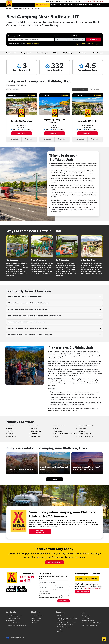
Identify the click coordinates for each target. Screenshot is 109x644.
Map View (95, 89)
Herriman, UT (12, 428)
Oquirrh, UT (58, 436)
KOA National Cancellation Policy (91, 623)
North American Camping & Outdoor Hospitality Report (67, 619)
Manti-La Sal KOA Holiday (88, 121)
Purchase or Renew (83, 592)
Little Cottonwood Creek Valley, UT (65, 434)
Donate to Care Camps (14, 623)
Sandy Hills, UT (83, 428)
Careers (35, 623)
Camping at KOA (57, 5)
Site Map (60, 629)
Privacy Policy (86, 616)
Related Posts (97, 53)
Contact (15, 139)
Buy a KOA (60, 632)
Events (28, 139)
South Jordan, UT (60, 426)
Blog (66, 1)
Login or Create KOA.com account (17, 625)
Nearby (83, 53)
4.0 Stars (98, 95)
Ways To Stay (69, 5)
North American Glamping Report (66, 622)
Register (36, 44)
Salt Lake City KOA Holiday (21, 121)
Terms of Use (86, 618)
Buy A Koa (79, 1)
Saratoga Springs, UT (84, 434)
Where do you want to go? (16, 36)
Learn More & (40, 532)
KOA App (72, 1)
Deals (91, 5)
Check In (57, 36)
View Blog (54, 479)
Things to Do (26, 53)
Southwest (26, 8)
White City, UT (35, 428)
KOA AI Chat (50, 1)
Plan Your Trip (69, 53)
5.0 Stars (65, 95)
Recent (87, 1)
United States (18, 8)
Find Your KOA (55, 562)
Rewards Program (81, 5)
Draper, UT (34, 426)
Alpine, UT (11, 434)
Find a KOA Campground (14, 616)
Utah (32, 8)
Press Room (36, 620)
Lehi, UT (10, 431)
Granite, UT (35, 434)
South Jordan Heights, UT (86, 426)
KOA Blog (60, 616)
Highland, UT (82, 431)
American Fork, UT (37, 436)
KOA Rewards (11, 620)
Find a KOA (9, 8)
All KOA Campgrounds (14, 618)
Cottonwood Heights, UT (86, 436)
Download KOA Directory (64, 627)
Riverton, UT (11, 426)
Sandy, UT (58, 428)
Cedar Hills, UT (12, 436)
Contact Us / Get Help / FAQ (65, 625)
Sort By (9, 89)
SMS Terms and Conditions (89, 625)
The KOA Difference (38, 616)
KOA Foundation (37, 618)
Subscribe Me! (64, 601)
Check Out (73, 36)
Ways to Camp (42, 53)
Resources (99, 5)
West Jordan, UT (36, 431)
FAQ (56, 53)
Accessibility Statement (88, 620)
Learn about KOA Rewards (93, 588)
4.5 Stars (32, 95)
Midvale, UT (58, 431)
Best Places (11, 53)
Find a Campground (43, 5)
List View (80, 89)
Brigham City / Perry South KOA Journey (55, 121)
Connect (59, 1)
